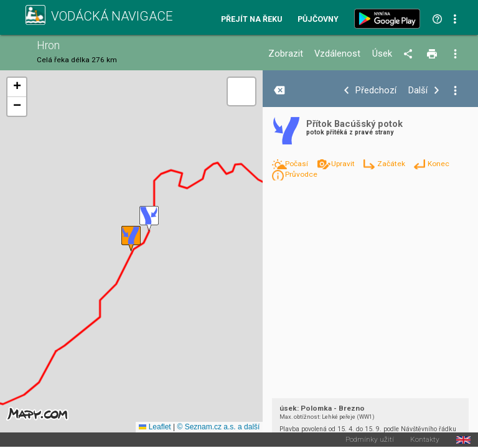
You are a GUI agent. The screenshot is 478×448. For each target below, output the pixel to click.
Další (418, 91)
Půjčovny (318, 20)
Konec (438, 164)
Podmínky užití (370, 440)
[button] (149, 219)
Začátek (392, 164)
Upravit (344, 164)
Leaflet (155, 427)
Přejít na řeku (251, 20)
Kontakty (425, 440)
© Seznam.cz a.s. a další (218, 427)
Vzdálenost (337, 54)
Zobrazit (286, 54)
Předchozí (376, 91)
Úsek (382, 54)
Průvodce (301, 174)
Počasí (298, 164)
